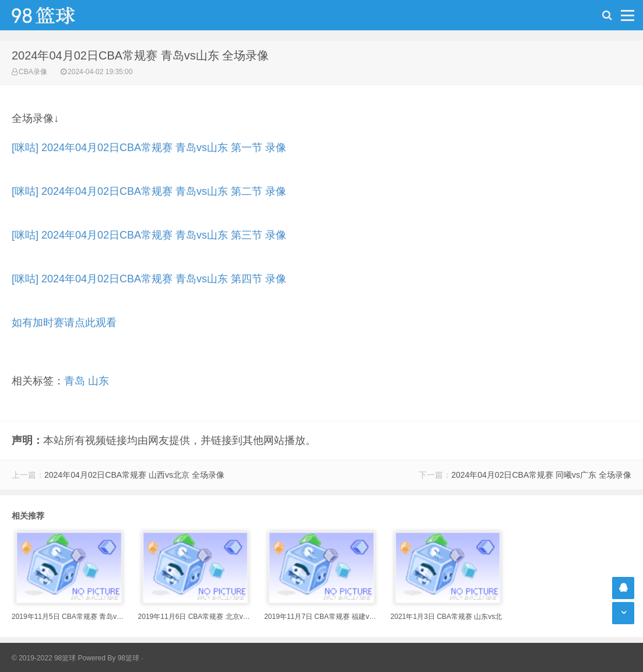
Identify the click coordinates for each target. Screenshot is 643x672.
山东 (99, 381)
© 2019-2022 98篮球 (44, 658)
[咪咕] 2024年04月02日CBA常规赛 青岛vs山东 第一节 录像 (149, 148)
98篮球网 (58, 15)
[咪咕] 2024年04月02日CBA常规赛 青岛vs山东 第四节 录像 (149, 279)
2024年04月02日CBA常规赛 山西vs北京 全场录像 (134, 475)
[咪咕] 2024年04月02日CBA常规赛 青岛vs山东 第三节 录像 (149, 235)
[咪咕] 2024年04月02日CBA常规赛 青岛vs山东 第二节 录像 (149, 191)
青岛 (75, 381)
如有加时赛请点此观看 (64, 323)
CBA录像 (33, 72)
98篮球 (129, 658)
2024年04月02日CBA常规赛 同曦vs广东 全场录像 (541, 475)
